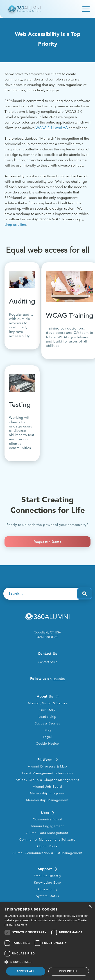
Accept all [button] (26, 971)
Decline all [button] (69, 971)
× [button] (90, 907)
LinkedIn (59, 679)
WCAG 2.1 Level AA (52, 128)
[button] (47, 962)
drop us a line (15, 225)
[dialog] (47, 941)
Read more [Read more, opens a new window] (20, 925)
